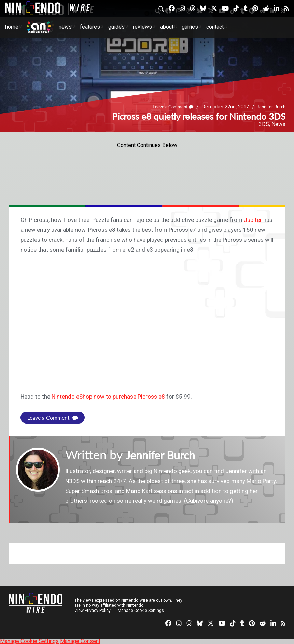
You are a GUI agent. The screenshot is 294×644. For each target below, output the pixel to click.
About (167, 27)
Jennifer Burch (270, 106)
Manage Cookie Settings (142, 610)
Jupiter (253, 220)
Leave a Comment (169, 106)
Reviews (142, 27)
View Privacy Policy (93, 610)
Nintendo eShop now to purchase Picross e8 (108, 397)
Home (12, 27)
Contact (215, 27)
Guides (116, 27)
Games (190, 27)
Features (90, 27)
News (65, 27)
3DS (264, 124)
